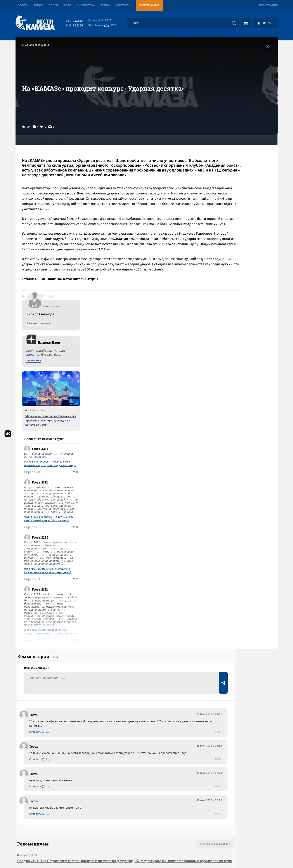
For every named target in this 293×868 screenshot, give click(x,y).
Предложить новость (234, 567)
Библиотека (86, 5)
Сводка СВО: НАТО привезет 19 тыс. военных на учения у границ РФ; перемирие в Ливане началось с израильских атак (96, 702)
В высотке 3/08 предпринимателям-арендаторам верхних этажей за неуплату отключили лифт (242, 457)
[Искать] (234, 23)
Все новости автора (229, 149)
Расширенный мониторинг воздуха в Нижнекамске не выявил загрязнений (239, 396)
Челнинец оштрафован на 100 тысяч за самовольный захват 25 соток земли (240, 344)
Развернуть (146, 839)
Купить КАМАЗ (149, 5)
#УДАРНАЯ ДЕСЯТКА (57, 144)
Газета (105, 5)
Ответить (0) (40, 565)
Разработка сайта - (261, 856)
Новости (22, 5)
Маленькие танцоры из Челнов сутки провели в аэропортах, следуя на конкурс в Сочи (242, 246)
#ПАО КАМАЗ (102, 144)
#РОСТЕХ (82, 144)
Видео (39, 5)
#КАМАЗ (32, 144)
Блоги (53, 5)
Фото (67, 5)
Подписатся (225, 186)
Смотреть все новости (160, 682)
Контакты (123, 5)
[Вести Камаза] (35, 23)
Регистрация (268, 5)
